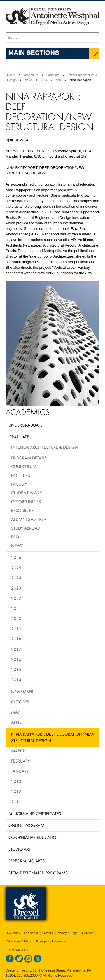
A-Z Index (13, 933)
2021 (16, 608)
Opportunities (26, 502)
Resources (22, 510)
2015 (16, 669)
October (20, 702)
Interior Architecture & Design (45, 447)
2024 (16, 578)
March (18, 751)
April (16, 722)
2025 (16, 568)
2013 (16, 781)
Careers (47, 933)
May (16, 712)
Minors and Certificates (35, 813)
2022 (16, 598)
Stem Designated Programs (38, 873)
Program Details (29, 458)
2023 (16, 588)
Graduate (53, 75)
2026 (16, 557)
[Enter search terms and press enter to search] (53, 38)
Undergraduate (25, 425)
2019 (16, 629)
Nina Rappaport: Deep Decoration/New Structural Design (53, 737)
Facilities (21, 475)
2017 (16, 649)
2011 (16, 802)
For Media (31, 933)
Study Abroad (26, 528)
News (29, 80)
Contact (87, 933)
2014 (44, 80)
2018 (16, 639)
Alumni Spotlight (30, 519)
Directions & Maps (19, 941)
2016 (16, 659)
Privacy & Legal (67, 933)
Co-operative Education (34, 837)
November (22, 691)
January (20, 771)
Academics (31, 75)
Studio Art (20, 849)
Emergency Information (52, 941)
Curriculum (24, 466)
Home (11, 75)
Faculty (19, 484)
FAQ (15, 537)
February (21, 761)
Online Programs (28, 825)
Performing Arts (26, 861)
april (59, 80)
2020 (16, 618)
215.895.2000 (27, 976)
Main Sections (34, 52)
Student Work (27, 493)
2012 (16, 791)
